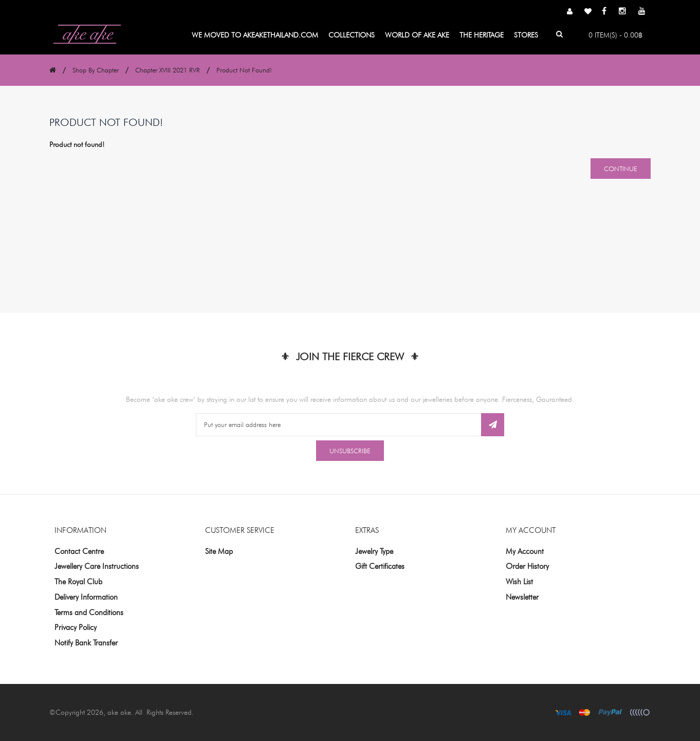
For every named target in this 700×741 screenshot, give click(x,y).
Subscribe (493, 425)
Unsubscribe (350, 451)
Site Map (219, 551)
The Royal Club (78, 582)
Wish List (519, 582)
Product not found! (244, 70)
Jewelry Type (374, 551)
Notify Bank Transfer (86, 643)
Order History (527, 566)
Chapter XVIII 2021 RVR (168, 70)
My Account (525, 551)
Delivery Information (86, 597)
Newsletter (522, 597)
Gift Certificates (380, 566)
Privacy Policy (76, 627)
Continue (621, 169)
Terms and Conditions (89, 613)
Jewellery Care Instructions (97, 566)
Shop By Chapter (96, 70)
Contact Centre (79, 551)
